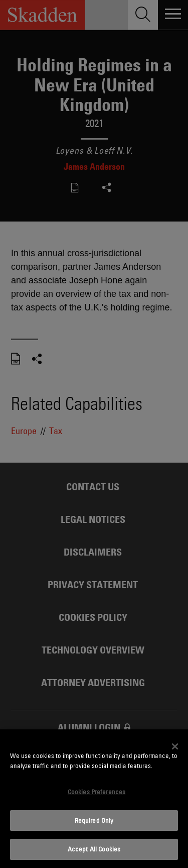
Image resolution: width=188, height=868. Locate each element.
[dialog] (94, 799)
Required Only (94, 820)
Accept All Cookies (94, 849)
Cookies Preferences (97, 792)
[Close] (175, 746)
